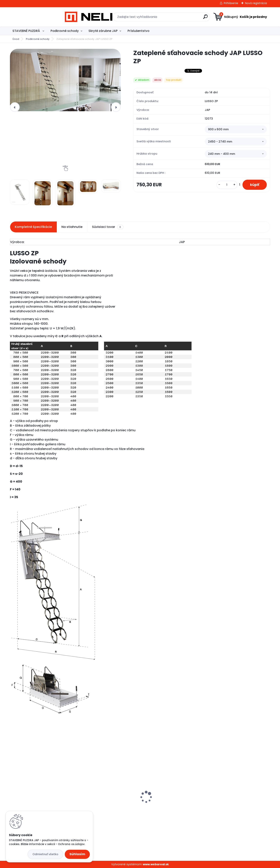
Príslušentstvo (138, 31)
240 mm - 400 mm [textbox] (222, 154)
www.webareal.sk (156, 864)
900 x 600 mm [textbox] (218, 129)
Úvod (16, 39)
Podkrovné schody (65, 31)
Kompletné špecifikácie (33, 227)
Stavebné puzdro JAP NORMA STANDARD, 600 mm (232, 806)
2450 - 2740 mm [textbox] (220, 142)
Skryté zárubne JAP (103, 31)
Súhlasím (77, 854)
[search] (178, 18)
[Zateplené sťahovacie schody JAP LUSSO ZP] (65, 80)
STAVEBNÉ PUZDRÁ (27, 31)
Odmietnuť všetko (45, 854)
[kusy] (227, 185)
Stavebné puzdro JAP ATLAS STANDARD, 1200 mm (99, 806)
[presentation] (15, 107)
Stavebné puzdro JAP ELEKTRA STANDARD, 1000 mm (35, 806)
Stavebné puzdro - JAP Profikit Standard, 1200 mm (167, 805)
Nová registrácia (256, 3)
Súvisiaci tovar (108, 227)
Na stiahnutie (72, 227)
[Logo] (34, 17)
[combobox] (236, 129)
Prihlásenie (231, 3)
